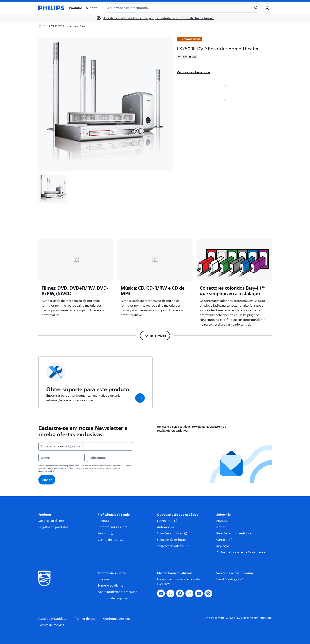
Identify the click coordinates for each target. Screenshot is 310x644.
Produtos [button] (76, 8)
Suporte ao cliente (51, 521)
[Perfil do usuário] (267, 8)
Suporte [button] (92, 8)
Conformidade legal (117, 619)
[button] (140, 398)
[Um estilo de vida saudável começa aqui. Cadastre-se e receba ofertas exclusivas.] (155, 18)
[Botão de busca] (256, 8)
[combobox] (173, 8)
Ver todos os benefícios (193, 72)
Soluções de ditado (173, 546)
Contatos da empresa (113, 598)
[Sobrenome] (110, 458)
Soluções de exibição (171, 540)
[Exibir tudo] (155, 336)
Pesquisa (104, 521)
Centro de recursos (111, 540)
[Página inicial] (51, 8)
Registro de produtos (53, 527)
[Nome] (61, 458)
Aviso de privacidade (53, 619)
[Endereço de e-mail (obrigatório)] (86, 446)
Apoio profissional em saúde (118, 592)
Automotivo (165, 527)
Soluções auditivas (172, 533)
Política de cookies (51, 625)
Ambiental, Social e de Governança (241, 552)
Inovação (223, 546)
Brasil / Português (230, 579)
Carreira (224, 540)
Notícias (222, 527)
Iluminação (167, 521)
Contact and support (112, 527)
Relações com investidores (234, 533)
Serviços (106, 533)
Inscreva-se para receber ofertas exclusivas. (179, 582)
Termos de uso (85, 619)
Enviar (47, 480)
